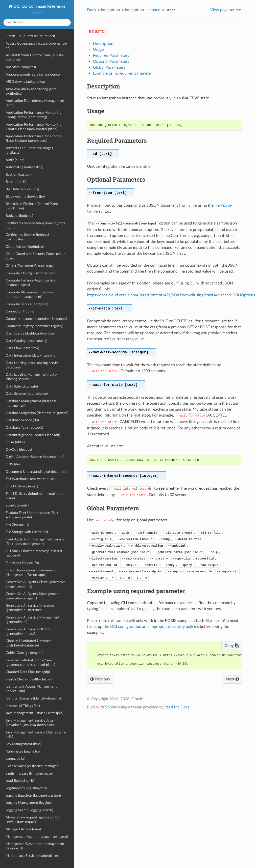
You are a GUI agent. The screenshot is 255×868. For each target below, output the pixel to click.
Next (232, 679)
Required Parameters (111, 56)
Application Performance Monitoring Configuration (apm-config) (34, 115)
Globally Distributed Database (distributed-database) (28, 643)
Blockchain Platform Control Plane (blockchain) (32, 206)
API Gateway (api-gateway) (26, 82)
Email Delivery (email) (22, 486)
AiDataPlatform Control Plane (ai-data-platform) (35, 57)
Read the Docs (177, 707)
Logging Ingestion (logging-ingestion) (33, 796)
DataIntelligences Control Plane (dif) (33, 435)
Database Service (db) (22, 420)
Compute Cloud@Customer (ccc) (31, 273)
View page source (226, 10)
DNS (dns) (14, 464)
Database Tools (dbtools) (24, 428)
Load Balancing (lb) (20, 781)
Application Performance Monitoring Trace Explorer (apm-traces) (34, 138)
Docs (92, 10)
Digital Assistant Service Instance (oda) (35, 457)
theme (137, 707)
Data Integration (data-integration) (32, 355)
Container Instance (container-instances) (36, 319)
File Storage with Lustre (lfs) (27, 532)
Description (103, 44)
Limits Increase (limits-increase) (29, 773)
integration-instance (142, 10)
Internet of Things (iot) (23, 706)
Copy (232, 646)
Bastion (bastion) (19, 175)
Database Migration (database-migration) (37, 413)
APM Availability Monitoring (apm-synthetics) (32, 91)
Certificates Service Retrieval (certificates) (27, 237)
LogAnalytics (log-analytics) (26, 788)
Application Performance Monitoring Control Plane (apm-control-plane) (34, 127)
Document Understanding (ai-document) (37, 472)
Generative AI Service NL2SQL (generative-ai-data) (29, 631)
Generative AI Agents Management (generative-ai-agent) (32, 596)
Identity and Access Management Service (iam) (31, 689)
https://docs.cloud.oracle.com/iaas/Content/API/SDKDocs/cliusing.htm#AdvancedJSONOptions (171, 295)
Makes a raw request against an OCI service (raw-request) (33, 820)
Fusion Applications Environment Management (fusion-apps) (31, 573)
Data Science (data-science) (27, 394)
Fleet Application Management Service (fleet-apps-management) (35, 542)
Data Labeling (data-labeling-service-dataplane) (33, 365)
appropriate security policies (174, 627)
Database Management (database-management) (32, 403)
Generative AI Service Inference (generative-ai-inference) (30, 608)
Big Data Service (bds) (22, 189)
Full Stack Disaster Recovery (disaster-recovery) (35, 553)
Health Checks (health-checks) (29, 679)
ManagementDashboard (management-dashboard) (36, 846)
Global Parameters (109, 67)
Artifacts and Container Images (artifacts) (29, 150)
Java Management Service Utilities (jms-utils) (36, 735)
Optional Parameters (111, 61)
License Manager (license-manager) (32, 766)
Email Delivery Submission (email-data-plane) (35, 496)
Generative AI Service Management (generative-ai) (33, 620)
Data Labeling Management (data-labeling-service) (32, 377)
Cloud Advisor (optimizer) (25, 247)
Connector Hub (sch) (22, 311)
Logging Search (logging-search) (29, 810)
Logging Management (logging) (29, 803)
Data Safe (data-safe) (22, 386)
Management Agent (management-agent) (37, 837)
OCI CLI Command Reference (39, 6)
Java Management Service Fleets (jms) (35, 713)
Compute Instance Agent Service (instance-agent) (31, 283)
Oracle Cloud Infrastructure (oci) (30, 36)
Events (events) (17, 505)
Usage (98, 50)
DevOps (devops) (19, 450)
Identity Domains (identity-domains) (33, 698)
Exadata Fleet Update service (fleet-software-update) (33, 515)
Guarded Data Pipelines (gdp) (28, 672)
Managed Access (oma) (23, 829)
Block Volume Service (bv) (25, 197)
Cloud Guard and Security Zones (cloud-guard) (36, 256)
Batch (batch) (16, 182)
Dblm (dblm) (15, 442)
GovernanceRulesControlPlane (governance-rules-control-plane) (30, 662)
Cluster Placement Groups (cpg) (30, 266)
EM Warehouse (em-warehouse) (30, 479)
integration (110, 10)
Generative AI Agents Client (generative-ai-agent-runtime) (36, 584)
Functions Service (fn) (22, 563)
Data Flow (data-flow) (22, 348)
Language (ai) (16, 759)
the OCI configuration (122, 627)
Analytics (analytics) (21, 67)
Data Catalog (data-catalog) (26, 341)
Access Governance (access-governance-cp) (36, 46)
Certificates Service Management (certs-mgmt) (36, 225)
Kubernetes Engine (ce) (23, 751)
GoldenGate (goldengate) (24, 653)
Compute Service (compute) (27, 304)
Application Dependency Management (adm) (35, 103)
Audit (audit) (15, 160)
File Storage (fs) (17, 524)
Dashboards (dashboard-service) (30, 333)
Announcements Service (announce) (33, 74)
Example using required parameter (123, 73)
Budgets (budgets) (19, 216)
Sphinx (111, 707)
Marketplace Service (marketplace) (32, 856)
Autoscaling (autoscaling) (24, 167)
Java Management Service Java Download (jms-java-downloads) (30, 723)
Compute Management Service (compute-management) (29, 294)
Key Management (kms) (23, 744)
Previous (100, 679)
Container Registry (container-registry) (35, 326)
